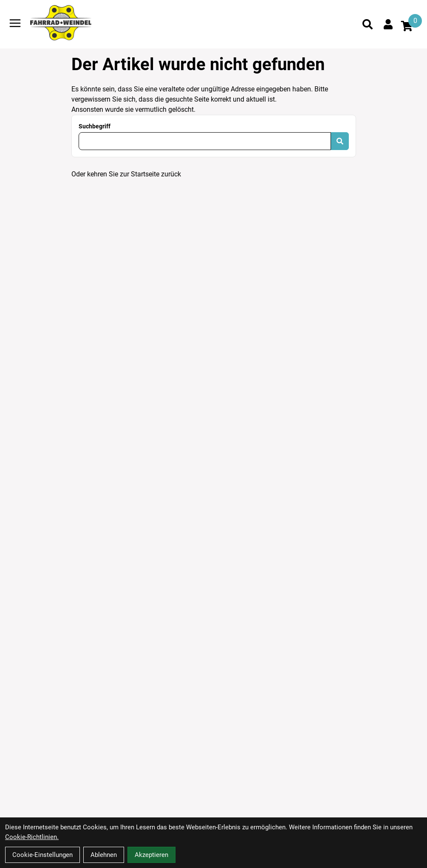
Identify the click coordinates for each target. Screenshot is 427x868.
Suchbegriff (95, 126)
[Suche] (368, 24)
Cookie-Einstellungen (42, 855)
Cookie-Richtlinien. (32, 837)
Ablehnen (104, 855)
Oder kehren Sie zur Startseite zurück (126, 174)
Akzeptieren (151, 855)
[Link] (15, 23)
